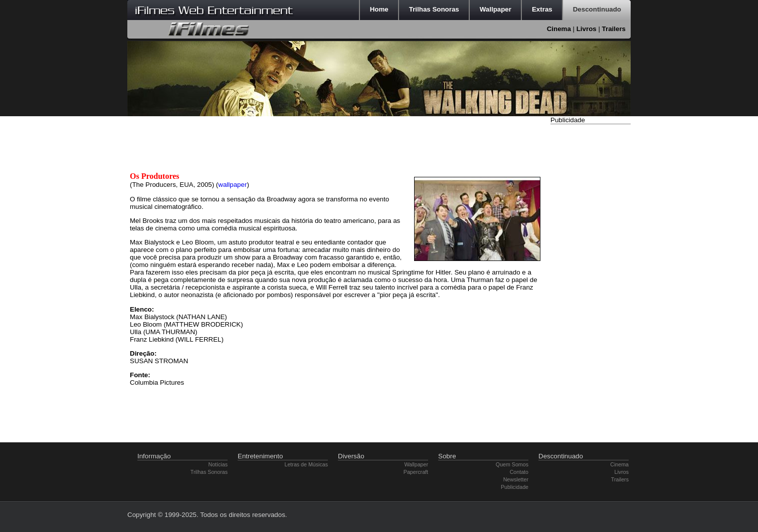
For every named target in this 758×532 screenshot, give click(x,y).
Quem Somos (512, 464)
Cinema (559, 29)
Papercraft (416, 472)
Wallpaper (416, 464)
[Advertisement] (591, 277)
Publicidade (515, 487)
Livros (587, 29)
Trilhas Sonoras (209, 472)
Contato (519, 472)
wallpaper (232, 185)
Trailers (614, 29)
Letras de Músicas (306, 464)
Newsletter (516, 479)
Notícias (218, 464)
